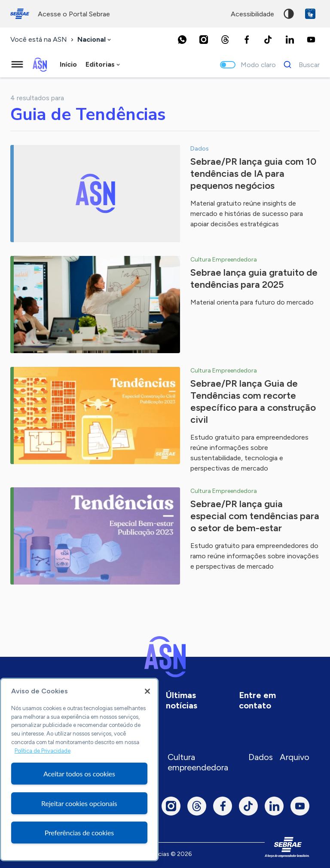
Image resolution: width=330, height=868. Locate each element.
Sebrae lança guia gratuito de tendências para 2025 (254, 279)
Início (68, 64)
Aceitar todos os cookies (79, 774)
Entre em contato (257, 700)
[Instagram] (204, 40)
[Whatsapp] (182, 40)
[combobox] (95, 40)
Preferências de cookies (79, 833)
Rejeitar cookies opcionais (79, 803)
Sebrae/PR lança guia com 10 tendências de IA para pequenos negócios (253, 174)
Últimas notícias (182, 700)
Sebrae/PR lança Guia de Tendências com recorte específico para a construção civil (253, 402)
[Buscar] (299, 65)
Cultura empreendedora (198, 762)
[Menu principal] (17, 65)
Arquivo (295, 757)
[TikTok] (268, 40)
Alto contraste (289, 14)
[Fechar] (147, 691)
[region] (79, 770)
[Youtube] (311, 40)
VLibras (310, 14)
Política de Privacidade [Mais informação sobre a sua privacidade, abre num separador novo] (43, 751)
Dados (261, 757)
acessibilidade (252, 14)
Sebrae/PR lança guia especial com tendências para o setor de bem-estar (255, 516)
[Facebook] (247, 40)
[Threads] (225, 40)
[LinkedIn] (290, 40)
